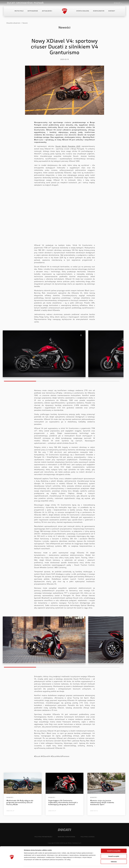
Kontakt (112, 11)
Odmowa (114, 856)
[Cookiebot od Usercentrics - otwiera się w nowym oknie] (12, 864)
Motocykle (19, 11)
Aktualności (47, 11)
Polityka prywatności (43, 837)
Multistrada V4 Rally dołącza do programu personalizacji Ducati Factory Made (20, 803)
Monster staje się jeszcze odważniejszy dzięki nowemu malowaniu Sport (102, 803)
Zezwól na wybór (114, 851)
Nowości (25, 23)
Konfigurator (99, 11)
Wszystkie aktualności (13, 23)
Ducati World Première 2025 (68, 146)
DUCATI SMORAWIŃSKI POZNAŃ (25, 3)
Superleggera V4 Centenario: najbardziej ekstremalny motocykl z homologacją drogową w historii (63, 803)
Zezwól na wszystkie (114, 846)
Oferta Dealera (83, 11)
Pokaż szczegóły (97, 864)
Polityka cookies (88, 837)
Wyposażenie (33, 11)
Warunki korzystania (67, 837)
